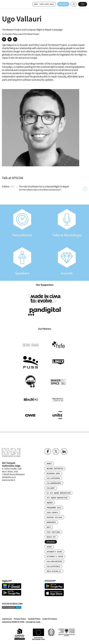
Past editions (22, 223)
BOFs (49, 526)
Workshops (51, 521)
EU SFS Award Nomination (58, 492)
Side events (52, 512)
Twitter (56, 451)
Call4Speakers (53, 477)
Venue (49, 546)
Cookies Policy (34, 618)
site (4, 39)
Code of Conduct (50, 618)
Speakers (22, 262)
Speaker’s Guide (54, 551)
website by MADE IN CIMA (13, 621)
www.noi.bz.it (9, 479)
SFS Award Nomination (57, 497)
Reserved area (53, 473)
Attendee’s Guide (55, 556)
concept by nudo (33, 621)
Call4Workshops (54, 482)
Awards (67, 262)
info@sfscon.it (9, 476)
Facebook (48, 451)
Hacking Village (54, 517)
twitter (10, 39)
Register (62, 4)
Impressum (7, 618)
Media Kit (51, 536)
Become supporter (55, 468)
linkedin (15, 39)
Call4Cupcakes (53, 565)
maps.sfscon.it (54, 570)
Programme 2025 (54, 507)
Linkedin (64, 451)
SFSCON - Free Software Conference (8, 4)
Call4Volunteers (54, 561)
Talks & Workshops (67, 223)
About (49, 463)
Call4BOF (51, 487)
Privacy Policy (20, 618)
